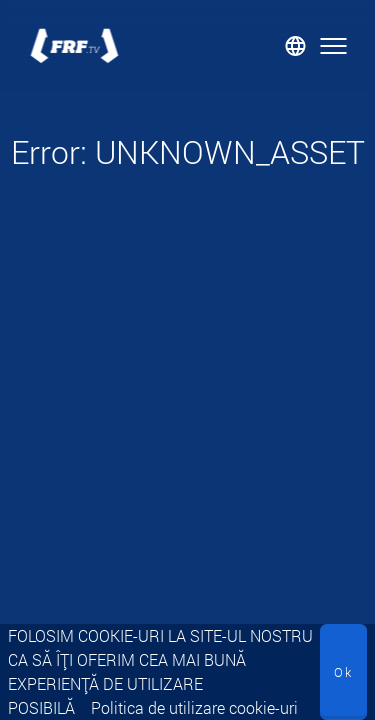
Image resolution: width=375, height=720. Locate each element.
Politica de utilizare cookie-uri (194, 707)
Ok (343, 672)
